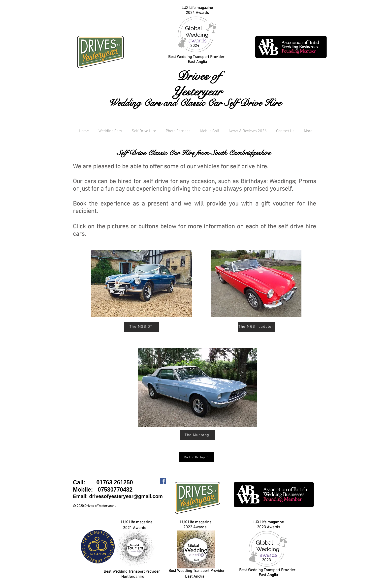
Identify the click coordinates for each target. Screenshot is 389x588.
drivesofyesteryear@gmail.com (126, 496)
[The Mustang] (197, 435)
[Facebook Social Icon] (163, 481)
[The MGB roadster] (256, 327)
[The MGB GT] (141, 327)
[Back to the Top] (197, 457)
